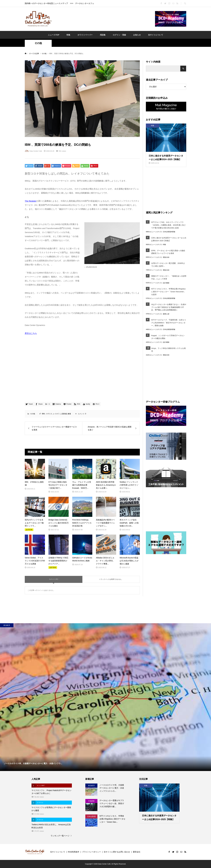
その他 (38, 43)
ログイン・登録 (119, 35)
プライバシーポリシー (92, 852)
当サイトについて (156, 35)
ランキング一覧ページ (60, 836)
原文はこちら (31, 333)
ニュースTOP (54, 35)
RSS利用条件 (74, 852)
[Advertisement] (103, 19)
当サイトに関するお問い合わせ (117, 852)
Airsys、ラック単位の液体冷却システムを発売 (168, 350)
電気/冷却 (166, 257)
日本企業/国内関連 (169, 232)
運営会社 (137, 852)
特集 (68, 35)
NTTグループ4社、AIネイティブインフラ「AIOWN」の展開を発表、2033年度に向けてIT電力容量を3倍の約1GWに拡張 (168, 225)
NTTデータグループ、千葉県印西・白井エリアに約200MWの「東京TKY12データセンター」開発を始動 (169, 323)
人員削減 (64, 414)
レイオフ (56, 414)
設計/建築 (166, 283)
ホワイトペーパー (85, 35)
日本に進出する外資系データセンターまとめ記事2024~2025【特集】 (169, 239)
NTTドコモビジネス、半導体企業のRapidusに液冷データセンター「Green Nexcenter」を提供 (168, 292)
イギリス (49, 414)
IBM (43, 414)
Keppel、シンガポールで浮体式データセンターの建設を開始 (168, 337)
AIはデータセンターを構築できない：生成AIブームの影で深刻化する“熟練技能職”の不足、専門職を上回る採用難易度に (169, 307)
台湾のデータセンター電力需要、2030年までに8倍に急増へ (168, 265)
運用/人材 (166, 314)
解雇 (69, 414)
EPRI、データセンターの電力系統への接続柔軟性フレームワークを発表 (168, 252)
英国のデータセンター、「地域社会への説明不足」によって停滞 (169, 277)
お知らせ (137, 35)
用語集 (103, 35)
